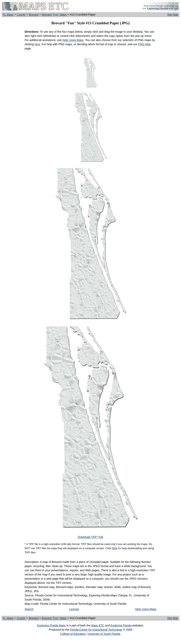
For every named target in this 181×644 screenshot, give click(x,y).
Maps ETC (98, 625)
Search (29, 609)
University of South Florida (104, 634)
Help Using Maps (73, 40)
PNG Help (144, 44)
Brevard (34, 15)
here (37, 44)
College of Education (73, 634)
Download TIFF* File (90, 537)
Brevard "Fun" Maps (54, 15)
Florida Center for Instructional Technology (96, 630)
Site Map (173, 15)
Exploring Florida (121, 625)
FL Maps (8, 15)
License (74, 609)
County (21, 15)
